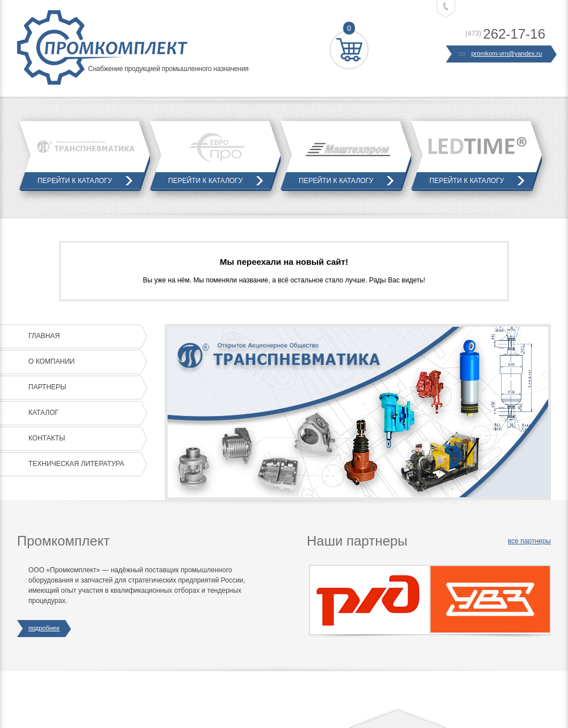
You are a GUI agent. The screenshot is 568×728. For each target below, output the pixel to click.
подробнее (44, 629)
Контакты (85, 439)
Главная (85, 336)
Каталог (85, 413)
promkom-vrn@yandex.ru (501, 54)
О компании (85, 362)
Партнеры (85, 388)
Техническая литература (85, 464)
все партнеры (529, 541)
